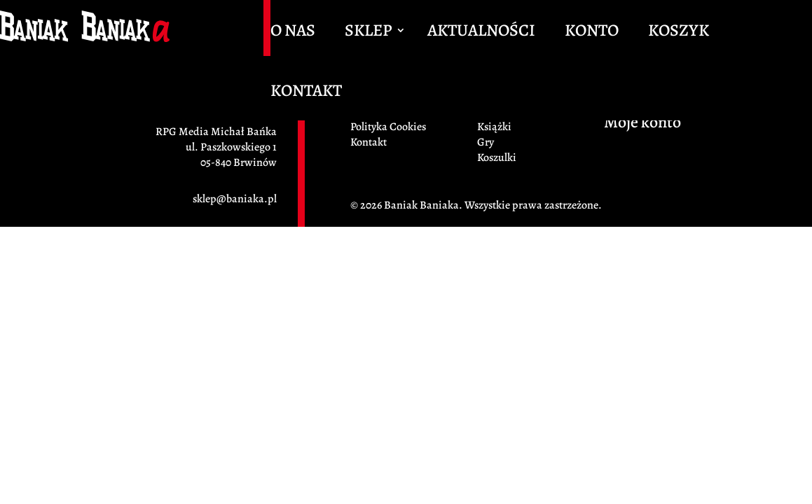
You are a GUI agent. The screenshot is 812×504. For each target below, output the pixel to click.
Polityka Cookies (388, 127)
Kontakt (306, 93)
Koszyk (679, 33)
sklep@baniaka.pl (235, 199)
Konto (592, 33)
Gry (486, 142)
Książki (494, 127)
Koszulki (497, 157)
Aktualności (481, 33)
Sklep (368, 33)
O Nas (293, 33)
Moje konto (642, 125)
